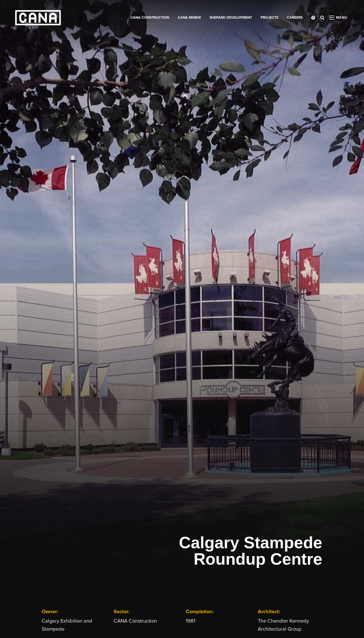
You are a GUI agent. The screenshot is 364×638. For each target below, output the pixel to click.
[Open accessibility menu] (313, 18)
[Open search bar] (322, 18)
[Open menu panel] (338, 18)
